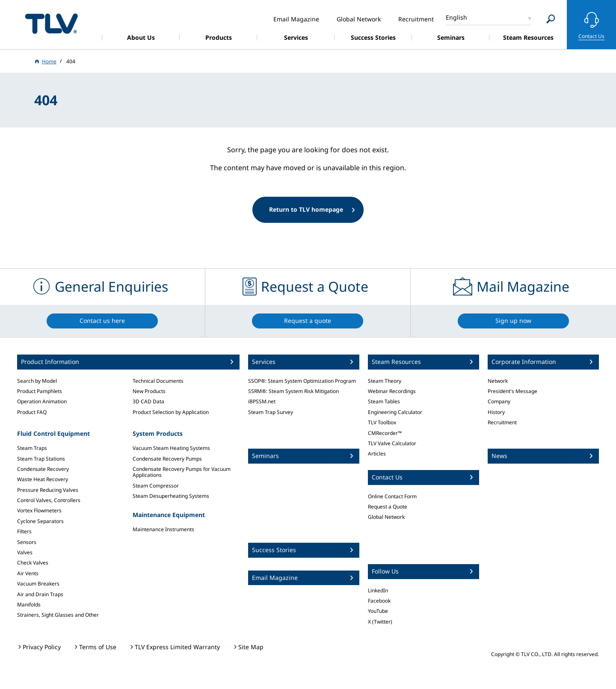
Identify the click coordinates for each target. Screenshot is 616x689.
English (456, 17)
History (496, 412)
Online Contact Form (392, 496)
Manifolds (29, 605)
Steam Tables (384, 401)
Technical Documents (158, 381)
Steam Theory (385, 381)
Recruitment (502, 422)
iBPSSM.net (262, 401)
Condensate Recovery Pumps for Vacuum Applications (182, 472)
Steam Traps (32, 448)
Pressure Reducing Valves (48, 490)
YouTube (378, 611)
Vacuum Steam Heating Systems (171, 448)
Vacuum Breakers (38, 584)
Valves (25, 552)
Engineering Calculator (395, 412)
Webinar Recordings (392, 391)
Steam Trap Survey (271, 412)
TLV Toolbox (382, 422)
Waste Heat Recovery (43, 479)
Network (498, 381)
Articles (377, 454)
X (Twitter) (380, 622)
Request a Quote (388, 507)
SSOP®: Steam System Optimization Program (302, 381)
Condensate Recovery (43, 469)
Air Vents (28, 573)
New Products (149, 391)
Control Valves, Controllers (49, 500)
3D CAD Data (148, 401)
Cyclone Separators (40, 521)
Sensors (27, 542)
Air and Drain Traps (40, 594)
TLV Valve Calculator (392, 443)
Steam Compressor (156, 486)
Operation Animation (42, 401)
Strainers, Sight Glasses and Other (58, 615)
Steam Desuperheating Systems (171, 496)
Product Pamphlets (40, 391)
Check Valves (33, 563)
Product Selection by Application (171, 412)
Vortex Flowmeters (39, 510)
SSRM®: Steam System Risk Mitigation (293, 391)
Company (499, 401)
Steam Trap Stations (41, 459)
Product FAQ (32, 412)
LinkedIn (378, 590)
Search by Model (37, 381)
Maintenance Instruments (163, 529)
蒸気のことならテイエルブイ (51, 23)
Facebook (379, 601)
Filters (24, 531)
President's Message (512, 391)
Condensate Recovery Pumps (167, 459)
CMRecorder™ (385, 433)
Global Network (386, 517)
